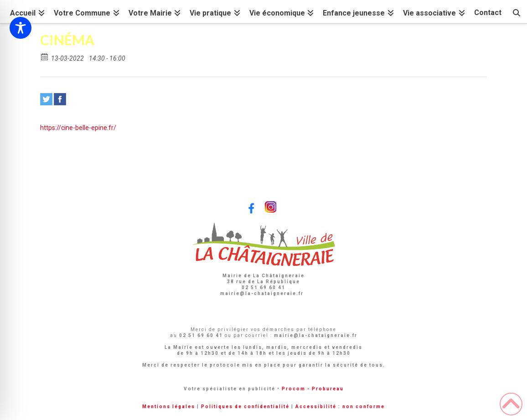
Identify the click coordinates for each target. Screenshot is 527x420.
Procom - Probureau (313, 389)
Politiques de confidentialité (245, 407)
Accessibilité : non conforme (340, 407)
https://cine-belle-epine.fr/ (78, 128)
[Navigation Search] (517, 12)
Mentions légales (169, 407)
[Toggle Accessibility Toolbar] (21, 28)
